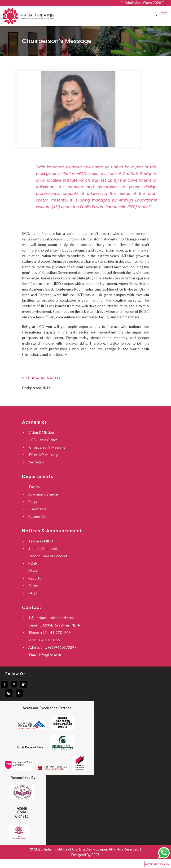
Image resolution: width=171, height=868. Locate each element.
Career (34, 586)
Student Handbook (43, 549)
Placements (37, 509)
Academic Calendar (43, 494)
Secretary (36, 462)
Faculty (34, 487)
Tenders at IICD (41, 541)
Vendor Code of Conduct (48, 556)
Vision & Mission (41, 432)
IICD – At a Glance (43, 440)
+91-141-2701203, (56, 633)
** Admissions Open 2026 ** (149, 3)
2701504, (37, 640)
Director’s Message (44, 455)
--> (22, 839)
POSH (33, 563)
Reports (35, 578)
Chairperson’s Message (47, 447)
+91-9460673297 (62, 647)
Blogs (33, 502)
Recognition (38, 516)
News (33, 571)
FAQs (33, 593)
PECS (96, 855)
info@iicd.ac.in (50, 655)
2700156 (52, 640)
